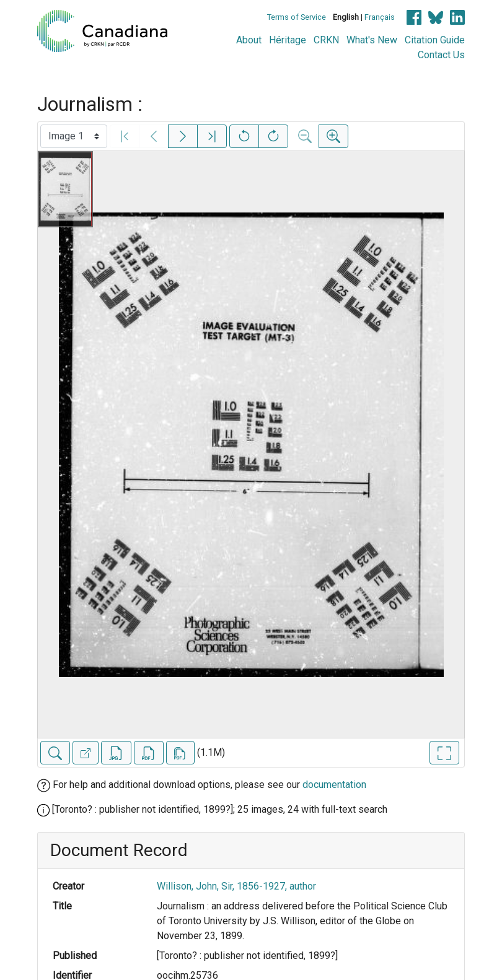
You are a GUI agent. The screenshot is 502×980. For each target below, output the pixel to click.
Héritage (288, 40)
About (249, 40)
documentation (334, 785)
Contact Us (441, 55)
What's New (372, 40)
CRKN (326, 40)
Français (380, 17)
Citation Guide (435, 40)
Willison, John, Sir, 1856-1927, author (236, 886)
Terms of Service (297, 17)
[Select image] (74, 136)
